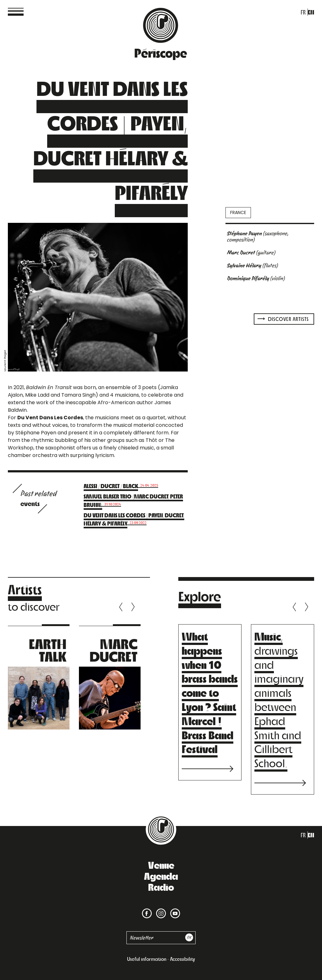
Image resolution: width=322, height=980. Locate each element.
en (311, 12)
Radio (161, 887)
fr (303, 12)
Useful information (147, 959)
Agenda (161, 876)
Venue (161, 865)
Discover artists (283, 319)
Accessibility (183, 959)
